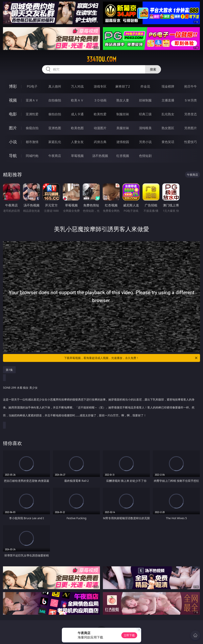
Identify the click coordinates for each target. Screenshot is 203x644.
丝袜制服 (145, 100)
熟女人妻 (123, 100)
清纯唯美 (145, 128)
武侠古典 (100, 142)
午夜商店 (55, 156)
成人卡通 (77, 114)
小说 (13, 142)
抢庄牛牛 (191, 86)
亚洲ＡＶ (32, 100)
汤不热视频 (100, 156)
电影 (13, 114)
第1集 (9, 370)
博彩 (13, 86)
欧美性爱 (100, 114)
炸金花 (145, 86)
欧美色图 (77, 128)
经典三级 (145, 114)
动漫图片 (100, 128)
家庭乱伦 (55, 142)
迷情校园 (123, 142)
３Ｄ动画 (100, 100)
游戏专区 (100, 86)
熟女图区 (168, 128)
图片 (13, 128)
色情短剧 (145, 156)
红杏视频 (123, 156)
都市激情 (32, 142)
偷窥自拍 (32, 128)
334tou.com (101, 59)
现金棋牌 (168, 86)
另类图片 (191, 128)
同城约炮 (32, 156)
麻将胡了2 (123, 86)
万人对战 (77, 86)
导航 (13, 156)
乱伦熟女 (168, 114)
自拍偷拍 (55, 100)
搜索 (153, 69)
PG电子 (32, 86)
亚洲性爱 (32, 114)
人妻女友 (77, 142)
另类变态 (191, 114)
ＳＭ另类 (191, 100)
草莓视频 (77, 156)
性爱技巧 (191, 142)
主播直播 (168, 100)
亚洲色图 (55, 128)
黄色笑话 (168, 142)
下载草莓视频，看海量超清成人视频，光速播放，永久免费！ (131, 358)
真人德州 (55, 86)
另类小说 (145, 142)
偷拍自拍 (55, 114)
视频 (13, 100)
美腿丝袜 (123, 128)
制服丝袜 (123, 114)
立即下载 (129, 635)
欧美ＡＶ (77, 100)
